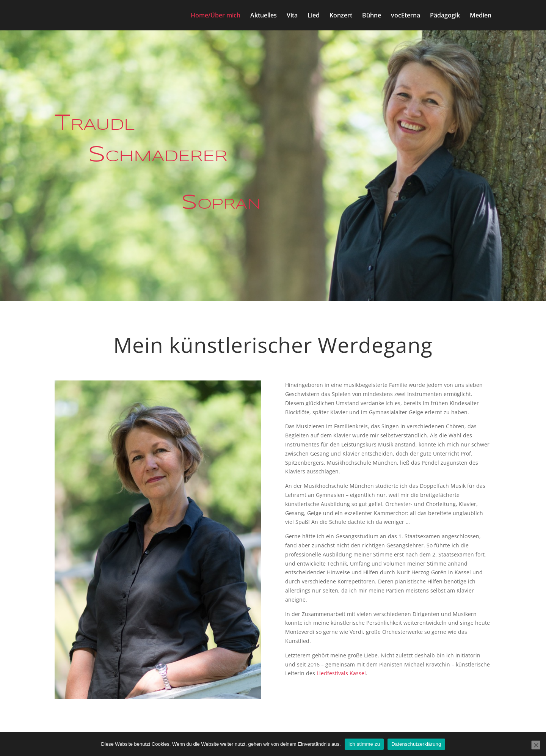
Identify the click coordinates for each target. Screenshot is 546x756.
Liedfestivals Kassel (341, 673)
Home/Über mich (216, 16)
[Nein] (536, 745)
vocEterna (406, 16)
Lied (314, 16)
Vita (292, 16)
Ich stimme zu (364, 744)
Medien (481, 16)
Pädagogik (445, 16)
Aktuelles (264, 16)
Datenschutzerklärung (416, 744)
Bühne (372, 16)
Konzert (341, 16)
